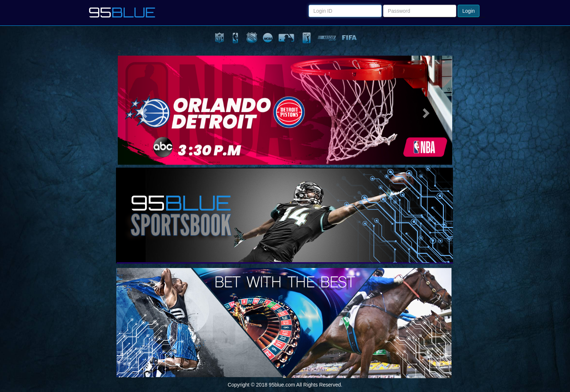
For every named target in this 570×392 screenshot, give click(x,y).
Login (469, 11)
